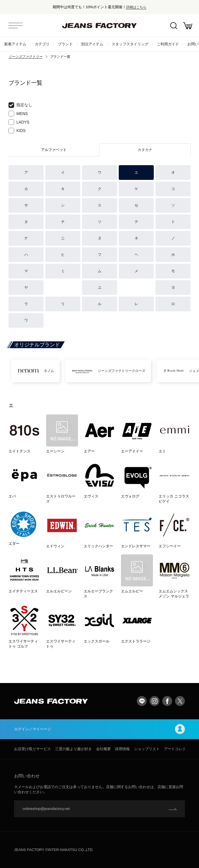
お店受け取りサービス (33, 749)
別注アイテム (92, 44)
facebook (167, 701)
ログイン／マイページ (99, 729)
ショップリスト (147, 749)
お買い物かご (188, 26)
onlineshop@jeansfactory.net (46, 809)
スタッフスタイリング (130, 44)
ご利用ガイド (168, 44)
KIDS (17, 131)
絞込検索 (174, 26)
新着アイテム (15, 44)
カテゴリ (42, 44)
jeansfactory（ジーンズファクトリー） (99, 25)
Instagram (154, 701)
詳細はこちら (136, 7)
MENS (18, 114)
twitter (180, 701)
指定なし (20, 105)
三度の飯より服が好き (73, 749)
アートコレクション (180, 749)
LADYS (19, 122)
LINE (142, 701)
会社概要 (103, 749)
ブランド (65, 44)
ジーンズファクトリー (25, 57)
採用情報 (122, 749)
